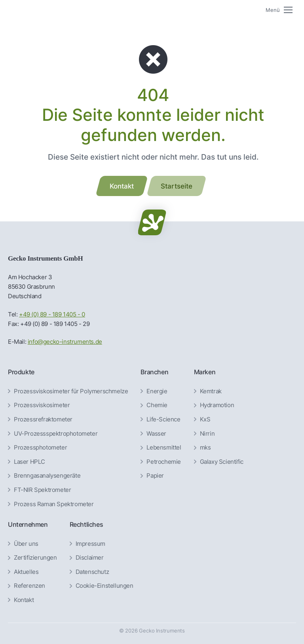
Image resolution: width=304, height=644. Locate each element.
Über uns (26, 544)
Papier (155, 476)
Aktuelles (26, 572)
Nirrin (207, 434)
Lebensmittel (164, 448)
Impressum (90, 544)
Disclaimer (90, 558)
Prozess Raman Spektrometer (54, 504)
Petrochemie (164, 462)
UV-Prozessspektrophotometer (56, 434)
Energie (157, 391)
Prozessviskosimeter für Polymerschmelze (71, 391)
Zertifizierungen (35, 558)
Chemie (157, 405)
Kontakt (24, 600)
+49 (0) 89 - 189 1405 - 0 (52, 314)
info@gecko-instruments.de (65, 342)
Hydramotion (217, 405)
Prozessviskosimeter (42, 405)
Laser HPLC (29, 462)
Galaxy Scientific (222, 462)
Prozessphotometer (40, 448)
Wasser (156, 434)
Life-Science (163, 419)
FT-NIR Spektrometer (42, 490)
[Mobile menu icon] (279, 10)
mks (205, 448)
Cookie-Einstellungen (104, 586)
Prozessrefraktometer (43, 419)
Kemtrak (211, 391)
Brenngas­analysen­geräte (47, 476)
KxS (205, 419)
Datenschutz (92, 572)
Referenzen (29, 586)
